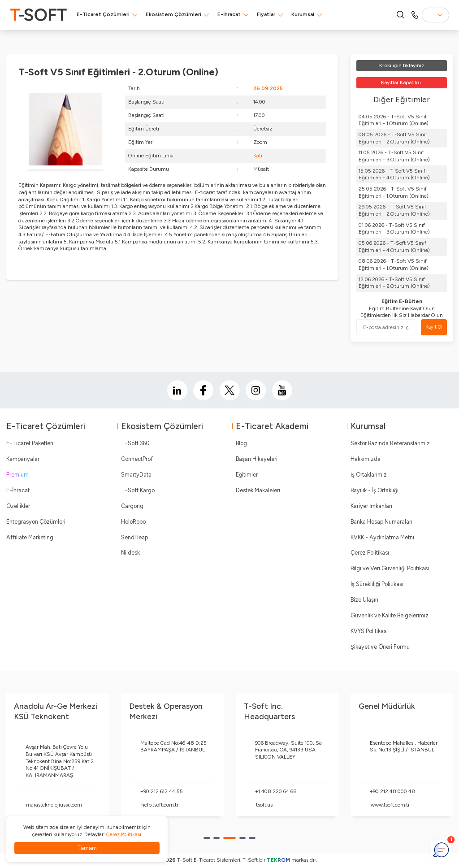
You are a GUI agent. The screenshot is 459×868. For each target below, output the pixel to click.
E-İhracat (229, 14)
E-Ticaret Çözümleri (103, 14)
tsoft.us (264, 805)
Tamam (87, 848)
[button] (207, 838)
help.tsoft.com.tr (160, 805)
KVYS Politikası (369, 631)
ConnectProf (137, 459)
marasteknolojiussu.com (54, 805)
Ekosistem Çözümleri (173, 14)
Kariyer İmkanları (371, 506)
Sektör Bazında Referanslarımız (390, 443)
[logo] (39, 15)
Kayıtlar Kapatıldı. (402, 82)
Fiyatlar (266, 14)
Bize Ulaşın (364, 600)
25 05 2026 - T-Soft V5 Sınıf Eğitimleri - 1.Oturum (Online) (394, 192)
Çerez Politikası (370, 553)
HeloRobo (133, 522)
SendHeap (134, 537)
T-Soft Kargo (138, 490)
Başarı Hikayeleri (257, 459)
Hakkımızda (366, 459)
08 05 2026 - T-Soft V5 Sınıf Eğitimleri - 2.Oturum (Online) (394, 138)
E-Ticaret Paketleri (30, 443)
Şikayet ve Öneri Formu (380, 647)
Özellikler (18, 506)
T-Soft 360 (135, 443)
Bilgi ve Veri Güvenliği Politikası (390, 568)
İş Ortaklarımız (369, 475)
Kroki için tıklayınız (402, 65)
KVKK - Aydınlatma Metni (382, 537)
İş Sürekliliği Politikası (377, 584)
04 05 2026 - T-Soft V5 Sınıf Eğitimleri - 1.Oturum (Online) (394, 120)
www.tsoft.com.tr (390, 805)
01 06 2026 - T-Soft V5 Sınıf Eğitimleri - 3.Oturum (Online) (394, 229)
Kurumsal (303, 14)
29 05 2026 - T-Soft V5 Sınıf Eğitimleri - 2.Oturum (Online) (394, 210)
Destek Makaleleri (258, 490)
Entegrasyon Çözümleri (36, 522)
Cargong (132, 506)
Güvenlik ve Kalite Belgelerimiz (390, 615)
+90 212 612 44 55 (162, 791)
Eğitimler (247, 475)
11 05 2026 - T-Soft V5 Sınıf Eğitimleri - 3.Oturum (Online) (394, 156)
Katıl (258, 156)
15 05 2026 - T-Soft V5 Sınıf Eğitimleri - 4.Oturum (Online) (394, 174)
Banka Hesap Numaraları (381, 522)
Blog (241, 443)
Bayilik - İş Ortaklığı (375, 490)
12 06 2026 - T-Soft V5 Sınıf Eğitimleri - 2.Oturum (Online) (394, 283)
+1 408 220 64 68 (276, 791)
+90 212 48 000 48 (392, 791)
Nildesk (130, 553)
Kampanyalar (23, 459)
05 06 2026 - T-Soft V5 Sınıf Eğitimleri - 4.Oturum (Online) (394, 247)
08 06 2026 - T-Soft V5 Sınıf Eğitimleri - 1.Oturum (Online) (394, 265)
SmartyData (136, 475)
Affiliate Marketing (30, 537)
